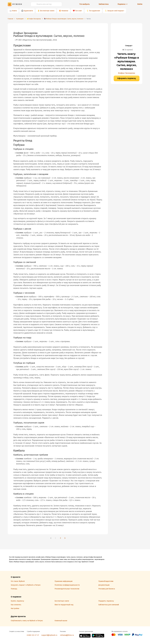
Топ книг (79, 11)
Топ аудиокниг (95, 11)
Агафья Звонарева (127, 73)
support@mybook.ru (49, 635)
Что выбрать (84, 4)
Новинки (65, 11)
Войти (140, 4)
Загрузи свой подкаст (116, 11)
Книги (14, 11)
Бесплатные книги (47, 11)
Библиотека (104, 4)
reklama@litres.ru (67, 635)
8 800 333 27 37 (33, 635)
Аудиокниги (28, 11)
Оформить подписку (127, 78)
